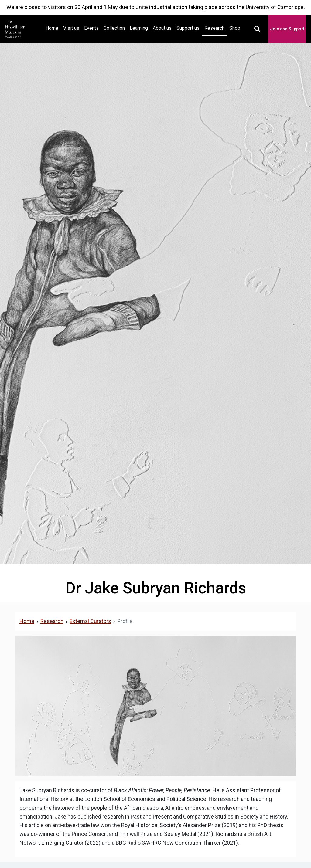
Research (214, 28)
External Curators (90, 621)
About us (162, 28)
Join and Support (287, 29)
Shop (235, 28)
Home (53, 27)
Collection (114, 28)
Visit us (71, 28)
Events (91, 28)
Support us (188, 28)
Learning (139, 28)
